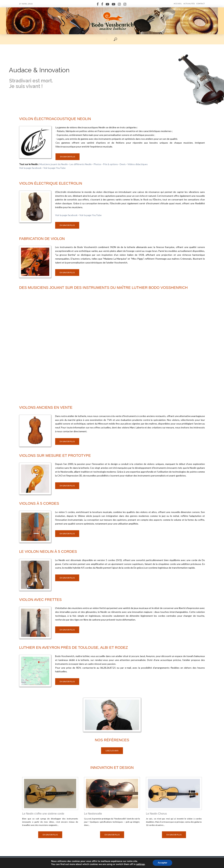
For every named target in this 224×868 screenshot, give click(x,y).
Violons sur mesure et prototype (55, 456)
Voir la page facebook (30, 168)
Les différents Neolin (81, 164)
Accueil (178, 4)
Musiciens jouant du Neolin (54, 164)
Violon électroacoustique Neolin (55, 119)
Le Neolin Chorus (156, 814)
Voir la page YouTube (54, 168)
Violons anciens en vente (46, 407)
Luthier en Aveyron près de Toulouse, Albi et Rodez (73, 648)
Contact (201, 4)
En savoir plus (68, 157)
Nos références (112, 740)
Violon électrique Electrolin (51, 183)
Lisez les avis (112, 751)
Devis (123, 164)
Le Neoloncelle (93, 814)
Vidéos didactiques (138, 164)
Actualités (189, 4)
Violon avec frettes (40, 600)
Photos (97, 164)
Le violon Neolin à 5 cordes (48, 552)
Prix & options (110, 164)
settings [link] (141, 864)
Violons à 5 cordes (39, 503)
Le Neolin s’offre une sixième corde (43, 814)
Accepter (162, 863)
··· (107, 39)
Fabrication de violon (42, 239)
